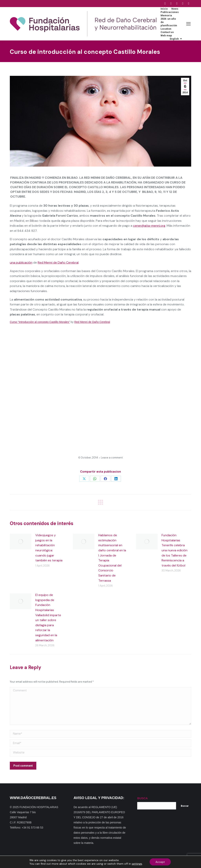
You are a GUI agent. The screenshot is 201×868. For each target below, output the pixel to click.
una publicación (21, 263)
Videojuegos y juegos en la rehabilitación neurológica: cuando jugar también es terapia (49, 548)
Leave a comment (112, 458)
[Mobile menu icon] (188, 24)
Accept (160, 862)
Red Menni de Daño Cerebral (58, 263)
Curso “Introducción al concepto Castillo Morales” (40, 322)
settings (137, 864)
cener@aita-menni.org (149, 226)
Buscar (185, 806)
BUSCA (142, 798)
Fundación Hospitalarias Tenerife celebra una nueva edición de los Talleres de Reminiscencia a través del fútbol (175, 550)
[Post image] (21, 542)
